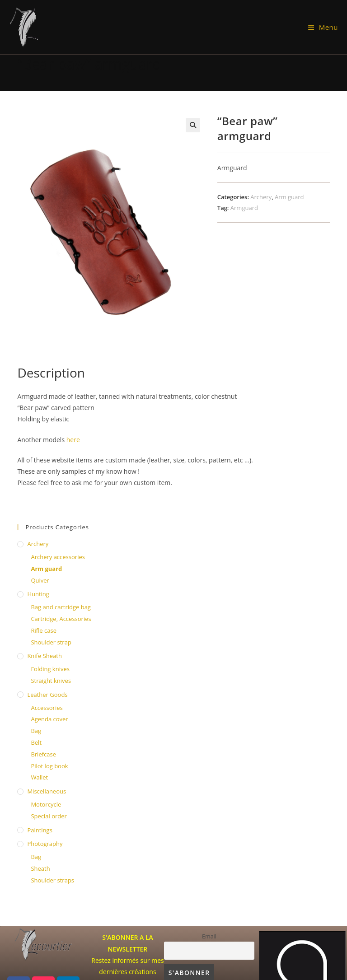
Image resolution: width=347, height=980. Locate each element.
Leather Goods (47, 695)
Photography (45, 844)
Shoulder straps (52, 880)
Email (209, 936)
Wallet (39, 777)
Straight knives (51, 681)
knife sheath (45, 656)
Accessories (47, 708)
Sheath (40, 868)
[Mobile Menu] (323, 27)
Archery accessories (58, 557)
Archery (261, 197)
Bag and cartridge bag (61, 607)
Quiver (40, 580)
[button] (193, 125)
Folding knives (50, 669)
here (73, 440)
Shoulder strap (51, 642)
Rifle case (44, 630)
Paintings (40, 830)
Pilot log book (49, 766)
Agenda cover (49, 719)
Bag (36, 731)
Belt (36, 742)
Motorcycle (46, 804)
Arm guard (289, 197)
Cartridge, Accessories (61, 619)
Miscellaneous (47, 791)
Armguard (244, 208)
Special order (49, 816)
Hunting (38, 594)
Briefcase (43, 754)
